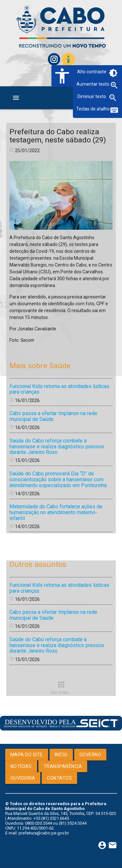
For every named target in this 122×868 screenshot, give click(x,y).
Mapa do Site (27, 755)
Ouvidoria (23, 778)
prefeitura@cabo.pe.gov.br (44, 833)
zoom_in (114, 85)
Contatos (59, 778)
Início (61, 755)
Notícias (21, 766)
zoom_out (113, 98)
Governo (90, 755)
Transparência (63, 766)
